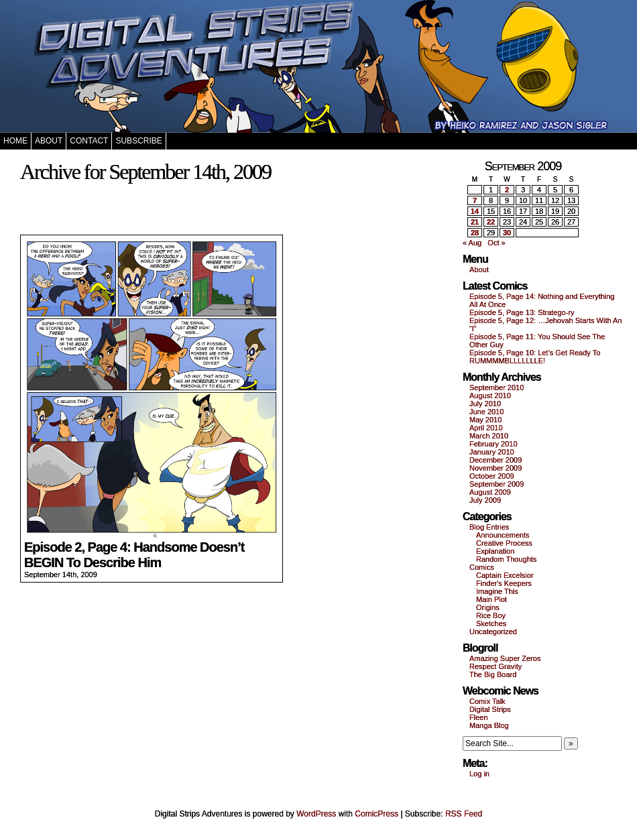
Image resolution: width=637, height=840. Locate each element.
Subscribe (138, 141)
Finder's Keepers (504, 583)
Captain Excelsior (505, 575)
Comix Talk (487, 701)
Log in (479, 774)
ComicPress (377, 814)
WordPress (316, 814)
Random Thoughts (506, 559)
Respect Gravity (496, 666)
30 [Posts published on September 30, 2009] (507, 233)
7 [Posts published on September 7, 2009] (475, 200)
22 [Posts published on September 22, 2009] (491, 222)
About (49, 141)
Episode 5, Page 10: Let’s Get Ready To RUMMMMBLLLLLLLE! (535, 357)
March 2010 (489, 436)
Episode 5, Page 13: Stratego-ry (522, 312)
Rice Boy (491, 615)
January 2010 (492, 452)
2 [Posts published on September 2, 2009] (507, 190)
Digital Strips (490, 709)
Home (15, 141)
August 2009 (490, 492)
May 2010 (485, 420)
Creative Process (504, 543)
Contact (89, 141)
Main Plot (491, 599)
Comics (482, 567)
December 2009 (496, 460)
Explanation (496, 551)
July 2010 (485, 404)
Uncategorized (493, 632)
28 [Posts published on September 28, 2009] (475, 233)
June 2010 (486, 412)
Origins (488, 607)
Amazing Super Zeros (505, 658)
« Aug (472, 243)
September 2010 (497, 387)
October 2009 (492, 476)
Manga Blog (489, 725)
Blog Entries (489, 527)
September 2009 (497, 484)
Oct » (496, 243)
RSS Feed (464, 814)
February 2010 (494, 444)
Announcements (503, 535)
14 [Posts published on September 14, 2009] (475, 211)
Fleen (479, 717)
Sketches (491, 623)
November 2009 (496, 468)
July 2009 (485, 500)
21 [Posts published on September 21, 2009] (475, 222)
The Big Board (493, 674)
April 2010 (486, 428)
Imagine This (497, 591)
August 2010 (490, 396)
